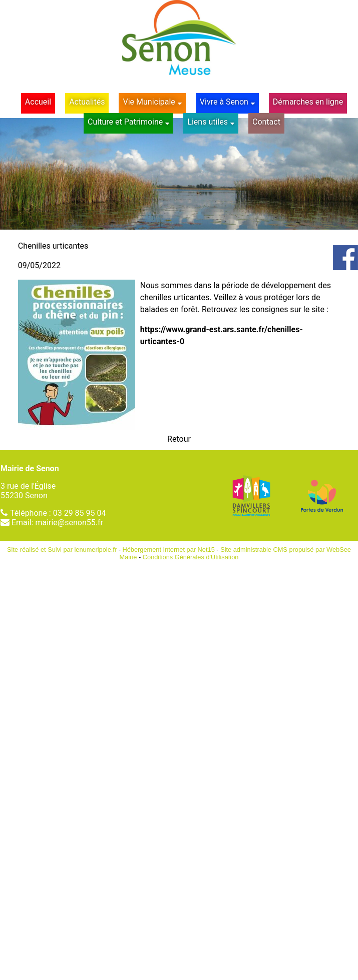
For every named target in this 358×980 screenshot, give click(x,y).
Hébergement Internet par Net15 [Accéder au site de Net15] (169, 550)
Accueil (38, 102)
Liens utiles (208, 122)
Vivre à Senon (224, 102)
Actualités (87, 102)
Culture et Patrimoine (125, 122)
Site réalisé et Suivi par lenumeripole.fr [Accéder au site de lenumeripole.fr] (62, 550)
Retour (179, 439)
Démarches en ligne (308, 102)
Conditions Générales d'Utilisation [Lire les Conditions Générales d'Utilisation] (191, 557)
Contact (266, 122)
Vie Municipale (149, 102)
